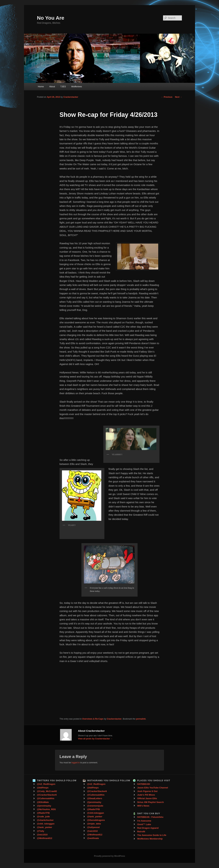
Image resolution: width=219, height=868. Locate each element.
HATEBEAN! (144, 784)
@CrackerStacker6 (47, 795)
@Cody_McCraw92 (47, 791)
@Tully (41, 831)
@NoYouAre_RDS (46, 809)
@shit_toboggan (46, 824)
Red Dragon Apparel (148, 828)
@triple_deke (94, 824)
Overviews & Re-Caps (93, 719)
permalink (141, 719)
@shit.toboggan (96, 813)
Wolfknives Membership (150, 839)
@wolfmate (93, 838)
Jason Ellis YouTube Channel (153, 788)
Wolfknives (77, 87)
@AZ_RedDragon (46, 784)
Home (41, 87)
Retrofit (141, 832)
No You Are (51, 18)
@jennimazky (44, 806)
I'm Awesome (144, 821)
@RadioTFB (43, 813)
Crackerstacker (71, 97)
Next (179, 97)
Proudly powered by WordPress (109, 856)
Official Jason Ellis (147, 798)
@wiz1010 (42, 835)
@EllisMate (43, 802)
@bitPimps (43, 788)
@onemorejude (95, 806)
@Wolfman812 (45, 838)
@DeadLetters (95, 798)
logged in (76, 763)
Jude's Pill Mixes (146, 795)
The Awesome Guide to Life (152, 835)
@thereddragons (96, 820)
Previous (167, 97)
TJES (63, 87)
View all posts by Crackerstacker (95, 739)
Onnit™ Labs (144, 824)
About (52, 87)
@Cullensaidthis (46, 798)
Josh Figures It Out (147, 791)
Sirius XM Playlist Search (150, 802)
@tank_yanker (45, 827)
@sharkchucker (45, 820)
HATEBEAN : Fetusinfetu (150, 817)
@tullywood (93, 827)
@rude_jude (43, 817)
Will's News (143, 806)
